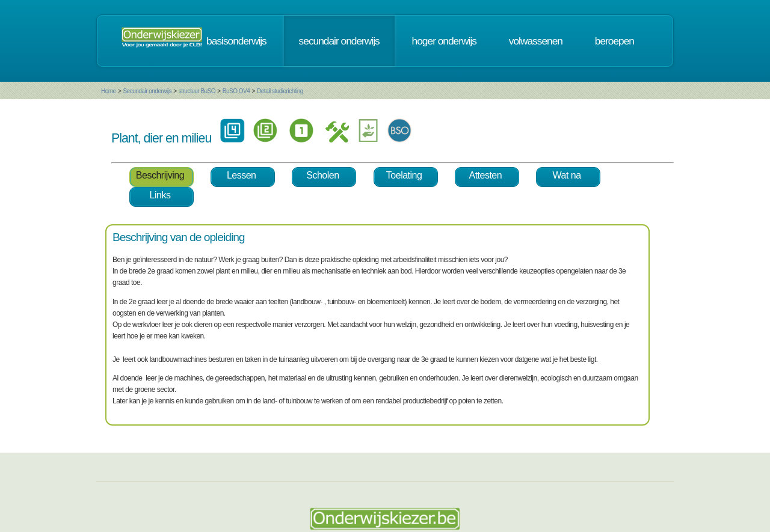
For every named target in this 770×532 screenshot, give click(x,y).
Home (109, 91)
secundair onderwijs (339, 41)
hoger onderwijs (444, 41)
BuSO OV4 (236, 91)
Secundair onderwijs (147, 91)
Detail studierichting (280, 91)
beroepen (614, 41)
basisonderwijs (236, 41)
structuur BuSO (197, 91)
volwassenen (536, 41)
